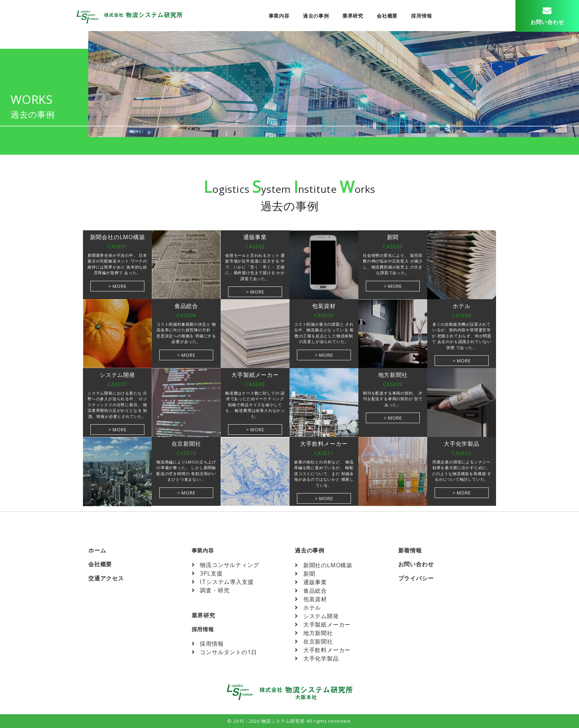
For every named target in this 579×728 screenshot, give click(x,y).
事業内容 (278, 16)
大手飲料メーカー (323, 650)
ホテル (308, 608)
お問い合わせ (416, 564)
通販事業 (311, 582)
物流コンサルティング (226, 565)
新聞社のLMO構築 (324, 565)
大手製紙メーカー (323, 625)
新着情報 (410, 550)
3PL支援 (207, 573)
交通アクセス (106, 578)
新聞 (305, 574)
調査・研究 (211, 590)
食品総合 (311, 591)
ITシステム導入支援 (223, 582)
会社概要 (386, 16)
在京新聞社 (314, 641)
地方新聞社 (314, 633)
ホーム (97, 550)
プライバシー (416, 578)
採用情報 (421, 16)
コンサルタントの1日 (224, 652)
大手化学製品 (317, 658)
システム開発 (317, 616)
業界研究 (352, 16)
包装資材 (311, 599)
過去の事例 (315, 16)
